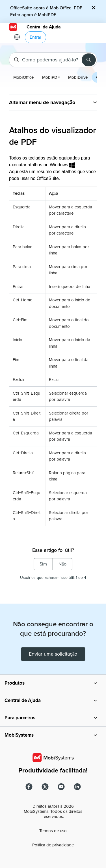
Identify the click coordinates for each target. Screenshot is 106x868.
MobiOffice (23, 77)
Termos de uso (53, 831)
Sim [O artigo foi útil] (43, 564)
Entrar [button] (35, 37)
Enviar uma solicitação (53, 654)
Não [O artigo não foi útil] (62, 564)
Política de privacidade (53, 845)
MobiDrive (78, 77)
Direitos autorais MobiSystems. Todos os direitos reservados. (53, 811)
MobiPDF (51, 77)
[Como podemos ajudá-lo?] (53, 60)
